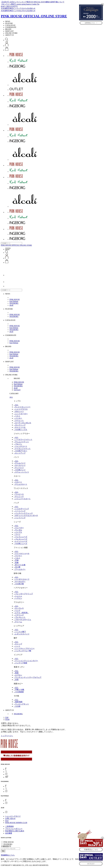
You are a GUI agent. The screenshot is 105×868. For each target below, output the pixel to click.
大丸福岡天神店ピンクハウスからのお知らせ (18, 8)
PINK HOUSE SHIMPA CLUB (16, 823)
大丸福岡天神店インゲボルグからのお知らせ (18, 11)
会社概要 (9, 833)
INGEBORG (14, 303)
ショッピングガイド (13, 816)
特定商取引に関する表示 (15, 831)
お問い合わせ (10, 819)
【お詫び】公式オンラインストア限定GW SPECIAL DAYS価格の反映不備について (33, 2)
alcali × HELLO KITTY (9, 6)
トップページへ (7, 736)
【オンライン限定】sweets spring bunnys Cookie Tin (20, 4)
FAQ (7, 821)
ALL (11, 397)
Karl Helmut (14, 301)
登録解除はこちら (8, 855)
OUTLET (17, 390)
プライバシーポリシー (14, 829)
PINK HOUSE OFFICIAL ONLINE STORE (34, 16)
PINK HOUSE (15, 299)
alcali (11, 305)
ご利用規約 (9, 826)
